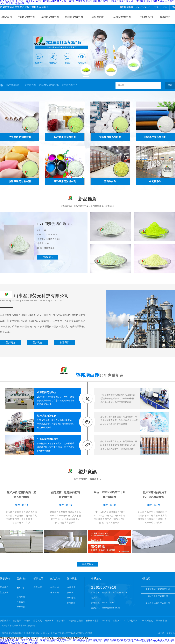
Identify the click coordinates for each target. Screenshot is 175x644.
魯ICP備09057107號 (83, 633)
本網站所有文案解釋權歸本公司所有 (18, 626)
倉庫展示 (71, 587)
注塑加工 (117, 621)
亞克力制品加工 (132, 621)
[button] (78, 77)
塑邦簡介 (4, 587)
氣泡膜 (27, 621)
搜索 (170, 85)
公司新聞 (21, 597)
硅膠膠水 (49, 621)
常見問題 (21, 607)
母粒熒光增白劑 (50, 17)
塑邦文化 (4, 593)
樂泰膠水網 (161, 621)
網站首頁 (7, 17)
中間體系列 (146, 17)
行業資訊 (21, 602)
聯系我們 (165, 17)
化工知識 (55, 593)
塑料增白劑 (98, 17)
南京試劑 (38, 621)
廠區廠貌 (71, 598)
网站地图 (34, 643)
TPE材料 (106, 621)
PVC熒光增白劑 (26, 17)
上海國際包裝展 (75, 621)
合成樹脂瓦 (148, 621)
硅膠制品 (17, 621)
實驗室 (70, 593)
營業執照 (38, 587)
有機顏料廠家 (92, 621)
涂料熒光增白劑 (122, 17)
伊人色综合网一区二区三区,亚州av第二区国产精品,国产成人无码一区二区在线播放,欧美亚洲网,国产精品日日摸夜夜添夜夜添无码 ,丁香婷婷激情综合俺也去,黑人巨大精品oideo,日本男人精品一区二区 (87, 642)
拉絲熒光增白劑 (74, 17)
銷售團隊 (71, 603)
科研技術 (55, 587)
